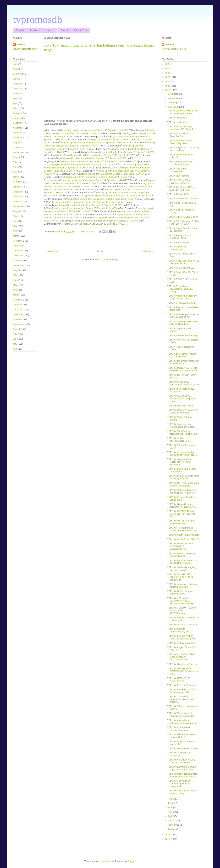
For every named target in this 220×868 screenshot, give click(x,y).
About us (50, 30)
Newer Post (52, 251)
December (18, 84)
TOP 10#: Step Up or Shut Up (182, 664)
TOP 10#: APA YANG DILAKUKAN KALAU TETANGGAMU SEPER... (181, 601)
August (16, 69)
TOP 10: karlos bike (177, 118)
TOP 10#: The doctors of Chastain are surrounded (181, 715)
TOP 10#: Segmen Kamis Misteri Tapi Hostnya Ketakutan (180, 462)
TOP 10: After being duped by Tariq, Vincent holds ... (182, 297)
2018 (168, 835)
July (15, 162)
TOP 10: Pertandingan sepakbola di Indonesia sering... (180, 289)
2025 (168, 64)
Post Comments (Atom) (106, 259)
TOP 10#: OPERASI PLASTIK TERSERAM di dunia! (182, 562)
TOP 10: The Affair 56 (178, 194)
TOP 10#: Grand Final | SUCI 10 (183, 539)
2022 (168, 77)
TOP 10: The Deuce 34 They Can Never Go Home (181, 188)
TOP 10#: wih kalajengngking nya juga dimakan (182, 569)
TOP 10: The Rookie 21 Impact (182, 198)
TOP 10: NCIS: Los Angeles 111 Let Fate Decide (183, 262)
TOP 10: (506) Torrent (178, 176)
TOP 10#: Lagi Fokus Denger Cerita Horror (182, 470)
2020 (168, 86)
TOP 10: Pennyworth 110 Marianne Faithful (180, 237)
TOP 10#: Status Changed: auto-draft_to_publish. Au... (182, 505)
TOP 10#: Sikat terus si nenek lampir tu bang (182, 792)
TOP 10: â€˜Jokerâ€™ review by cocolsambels (182, 355)
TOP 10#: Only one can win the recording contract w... (183, 411)
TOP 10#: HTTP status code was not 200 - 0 (181, 736)
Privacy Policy (81, 30)
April (15, 103)
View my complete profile (25, 49)
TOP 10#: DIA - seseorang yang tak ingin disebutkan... (183, 484)
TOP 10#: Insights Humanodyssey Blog (179, 630)
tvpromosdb (38, 19)
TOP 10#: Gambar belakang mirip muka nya (181, 555)
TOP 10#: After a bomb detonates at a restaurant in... (183, 722)
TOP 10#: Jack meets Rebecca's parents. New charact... (180, 699)
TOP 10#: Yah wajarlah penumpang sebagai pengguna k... (178, 784)
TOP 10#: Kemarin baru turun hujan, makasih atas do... (182, 768)
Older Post (148, 251)
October (17, 93)
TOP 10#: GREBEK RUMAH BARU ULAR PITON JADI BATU (181, 514)
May (15, 98)
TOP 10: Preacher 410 (178, 242)
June (15, 64)
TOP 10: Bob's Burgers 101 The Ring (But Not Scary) (183, 223)
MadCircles (108, 861)
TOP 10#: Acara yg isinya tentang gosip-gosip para (181, 425)
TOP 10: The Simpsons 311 (181, 268)
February (17, 113)
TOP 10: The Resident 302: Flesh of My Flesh (181, 142)
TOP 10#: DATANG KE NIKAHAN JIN (178, 680)
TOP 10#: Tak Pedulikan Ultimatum (179, 754)
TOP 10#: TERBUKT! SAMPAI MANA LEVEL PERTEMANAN (182, 610)
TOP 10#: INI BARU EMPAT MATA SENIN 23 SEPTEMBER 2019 (181, 657)
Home (100, 251)
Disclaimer (35, 30)
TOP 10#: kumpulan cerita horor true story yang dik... (183, 477)
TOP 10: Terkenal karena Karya (183, 335)
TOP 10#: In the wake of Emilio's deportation (179, 729)
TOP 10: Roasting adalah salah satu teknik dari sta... (183, 323)
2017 (168, 839)
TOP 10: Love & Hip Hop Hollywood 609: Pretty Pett (181, 128)
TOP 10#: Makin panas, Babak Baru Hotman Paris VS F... (182, 775)
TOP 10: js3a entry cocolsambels (176, 170)
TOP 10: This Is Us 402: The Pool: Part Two (181, 135)
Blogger (131, 861)
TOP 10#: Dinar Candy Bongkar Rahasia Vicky (183, 362)
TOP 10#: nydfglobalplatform (181, 643)
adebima (21, 44)
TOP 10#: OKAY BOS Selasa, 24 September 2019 (182, 691)
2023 (168, 73)
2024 (168, 68)
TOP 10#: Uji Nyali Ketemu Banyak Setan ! (180, 522)
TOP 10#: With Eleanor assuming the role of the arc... (183, 432)
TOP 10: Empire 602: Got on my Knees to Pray (183, 149)
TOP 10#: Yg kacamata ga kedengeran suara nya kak (181, 529)
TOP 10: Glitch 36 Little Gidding (183, 217)
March (16, 108)
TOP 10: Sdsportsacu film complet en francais (180, 163)
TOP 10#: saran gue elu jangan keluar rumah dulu (183, 585)
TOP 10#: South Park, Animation (183, 535)
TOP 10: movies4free (178, 122)
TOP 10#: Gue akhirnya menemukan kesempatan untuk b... (181, 399)
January (17, 118)
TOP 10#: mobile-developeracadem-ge (179, 439)
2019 (168, 90)
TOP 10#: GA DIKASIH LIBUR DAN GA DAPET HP (182, 761)
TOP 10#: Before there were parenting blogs (181, 592)
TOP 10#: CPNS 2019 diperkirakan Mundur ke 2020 (183, 383)
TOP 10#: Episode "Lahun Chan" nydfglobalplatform (181, 637)
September (18, 74)
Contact (64, 30)
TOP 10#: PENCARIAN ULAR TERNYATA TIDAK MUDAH (182, 369)
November (18, 89)
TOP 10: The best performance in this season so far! (182, 316)
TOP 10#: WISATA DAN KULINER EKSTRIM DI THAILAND (180, 577)
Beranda (20, 30)
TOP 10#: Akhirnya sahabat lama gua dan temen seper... (183, 454)
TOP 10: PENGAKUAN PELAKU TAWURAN (179, 181)
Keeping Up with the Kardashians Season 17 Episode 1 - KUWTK (95, 130)
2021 (168, 81)
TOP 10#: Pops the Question (181, 685)
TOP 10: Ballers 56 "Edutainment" (176, 248)
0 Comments (88, 232)
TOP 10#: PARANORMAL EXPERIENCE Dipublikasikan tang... (183, 671)
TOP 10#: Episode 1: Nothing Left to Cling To (182, 498)
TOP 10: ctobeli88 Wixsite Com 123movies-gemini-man (183, 112)
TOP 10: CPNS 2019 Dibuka (181, 303)
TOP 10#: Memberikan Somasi (182, 748)
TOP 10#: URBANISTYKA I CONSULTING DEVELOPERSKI (181, 546)
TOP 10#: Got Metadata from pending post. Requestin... (181, 491)
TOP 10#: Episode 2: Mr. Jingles (183, 625)
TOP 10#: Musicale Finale (180, 406)
